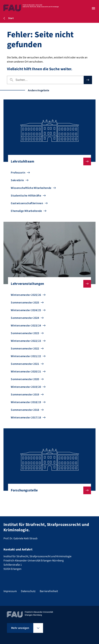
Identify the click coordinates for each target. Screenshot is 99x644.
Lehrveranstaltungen (48, 284)
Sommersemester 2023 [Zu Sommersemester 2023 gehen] (25, 333)
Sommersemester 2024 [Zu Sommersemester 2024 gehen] (25, 318)
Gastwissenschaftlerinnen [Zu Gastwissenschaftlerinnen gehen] (27, 203)
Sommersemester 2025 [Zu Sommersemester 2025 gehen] (25, 303)
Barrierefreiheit (49, 591)
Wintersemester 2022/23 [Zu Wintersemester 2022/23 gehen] (26, 341)
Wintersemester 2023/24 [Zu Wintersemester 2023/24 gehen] (26, 326)
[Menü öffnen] (93, 8)
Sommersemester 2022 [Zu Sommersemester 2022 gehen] (25, 349)
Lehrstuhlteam (48, 161)
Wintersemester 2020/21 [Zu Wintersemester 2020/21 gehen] (26, 372)
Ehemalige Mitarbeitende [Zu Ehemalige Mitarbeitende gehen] (26, 211)
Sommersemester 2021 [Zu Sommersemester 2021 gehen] (25, 364)
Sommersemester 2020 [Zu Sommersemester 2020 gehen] (25, 379)
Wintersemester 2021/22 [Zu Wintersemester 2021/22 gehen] (26, 356)
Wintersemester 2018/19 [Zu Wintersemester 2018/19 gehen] (26, 402)
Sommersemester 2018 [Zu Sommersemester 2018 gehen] (25, 410)
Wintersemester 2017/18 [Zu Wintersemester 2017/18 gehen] (26, 418)
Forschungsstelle (48, 490)
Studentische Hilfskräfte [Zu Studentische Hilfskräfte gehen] (26, 196)
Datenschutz (28, 591)
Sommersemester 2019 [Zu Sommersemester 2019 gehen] (25, 395)
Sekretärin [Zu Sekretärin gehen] (17, 180)
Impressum (10, 591)
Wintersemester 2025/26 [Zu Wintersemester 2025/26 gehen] (26, 295)
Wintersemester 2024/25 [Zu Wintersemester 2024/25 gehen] (26, 310)
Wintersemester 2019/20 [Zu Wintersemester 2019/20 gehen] (26, 387)
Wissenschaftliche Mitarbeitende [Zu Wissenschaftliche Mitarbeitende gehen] (31, 188)
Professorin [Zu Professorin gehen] (18, 173)
